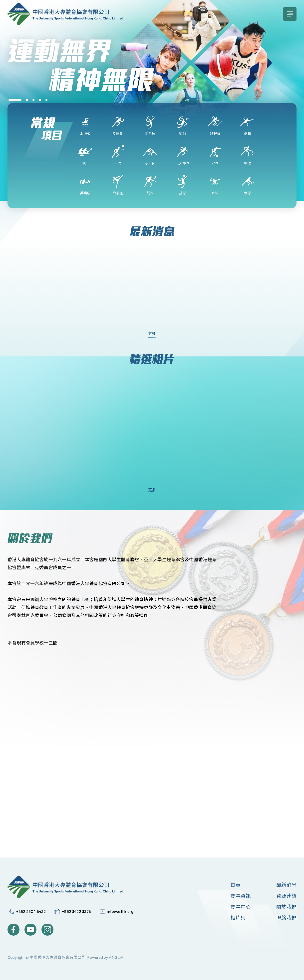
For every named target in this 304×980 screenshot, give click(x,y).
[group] (152, 73)
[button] (15, 100)
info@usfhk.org (120, 911)
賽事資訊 (240, 896)
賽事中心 (240, 907)
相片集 (238, 918)
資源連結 (286, 896)
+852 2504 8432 (31, 911)
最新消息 (286, 885)
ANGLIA (116, 957)
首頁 (235, 885)
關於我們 (286, 907)
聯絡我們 (286, 918)
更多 (152, 334)
